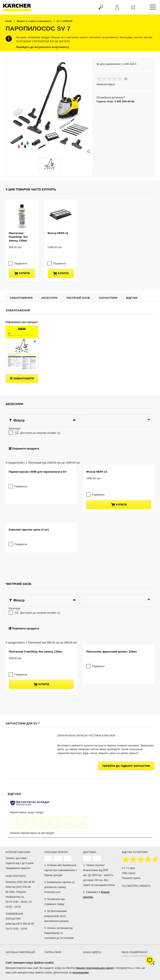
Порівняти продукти (24, 427)
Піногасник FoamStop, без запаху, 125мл (18, 224)
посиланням (81, 972)
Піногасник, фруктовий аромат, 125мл (112, 720)
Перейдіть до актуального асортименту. (43, 47)
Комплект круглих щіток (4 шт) (29, 565)
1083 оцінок (129, 933)
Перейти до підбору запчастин (126, 826)
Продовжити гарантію (18, 928)
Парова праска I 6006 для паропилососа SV (38, 483)
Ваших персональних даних (95, 968)
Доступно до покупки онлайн (37, 412)
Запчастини (108, 277)
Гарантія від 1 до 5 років (20, 923)
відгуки (132, 277)
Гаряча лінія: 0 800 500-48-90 (115, 101)
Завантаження (21, 277)
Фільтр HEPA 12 (58, 220)
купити (22, 252)
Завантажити (22, 357)
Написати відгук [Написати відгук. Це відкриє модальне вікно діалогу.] (106, 84)
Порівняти (21, 242)
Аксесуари (49, 277)
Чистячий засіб (78, 277)
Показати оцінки (131, 938)
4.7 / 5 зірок (128, 928)
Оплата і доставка (16, 918)
